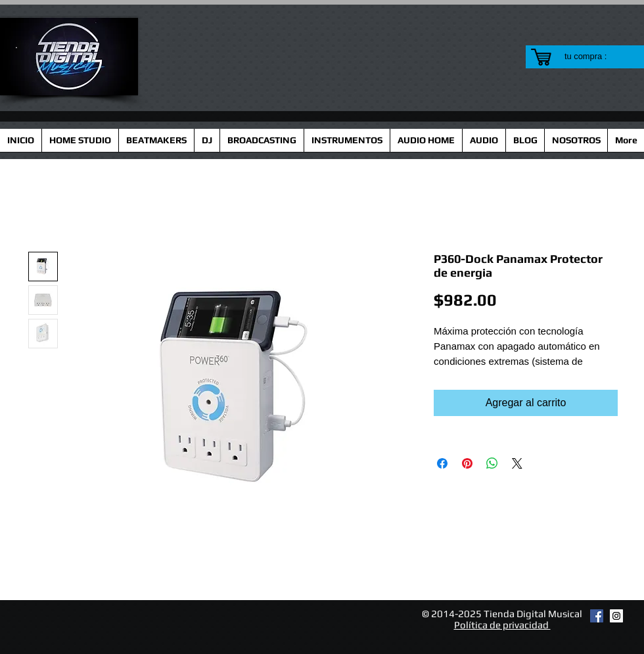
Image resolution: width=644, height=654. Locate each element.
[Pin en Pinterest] (467, 463)
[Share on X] (517, 463)
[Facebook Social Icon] (597, 616)
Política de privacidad (502, 625)
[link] (594, 56)
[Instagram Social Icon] (616, 616)
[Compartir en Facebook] (442, 463)
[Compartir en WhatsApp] (492, 463)
